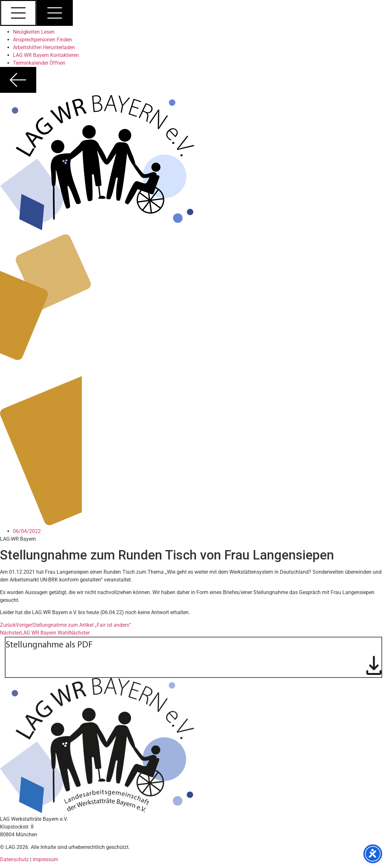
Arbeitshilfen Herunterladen (44, 47)
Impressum (45, 859)
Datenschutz (15, 859)
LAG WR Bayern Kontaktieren (46, 55)
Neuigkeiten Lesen (34, 32)
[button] (193, 14)
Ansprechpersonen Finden (43, 40)
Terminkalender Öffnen (39, 63)
